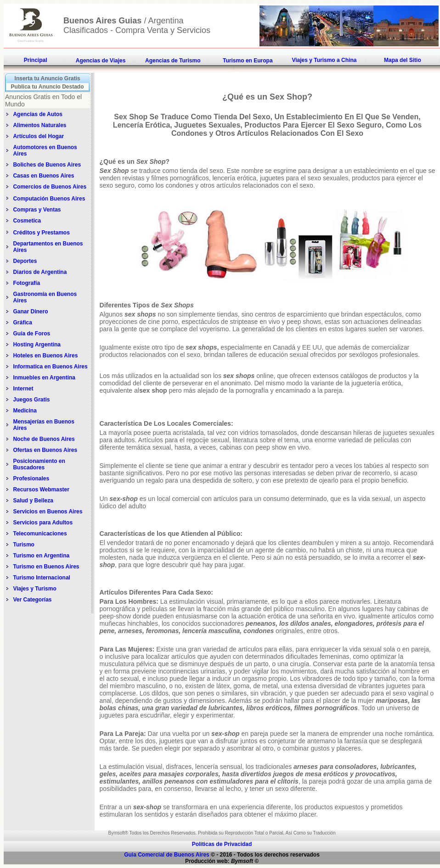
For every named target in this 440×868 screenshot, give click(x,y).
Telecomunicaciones (40, 534)
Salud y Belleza (33, 501)
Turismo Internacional (41, 578)
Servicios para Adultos (43, 523)
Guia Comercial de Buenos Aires (167, 855)
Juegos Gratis (32, 400)
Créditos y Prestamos (41, 233)
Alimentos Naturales (39, 125)
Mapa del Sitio (403, 60)
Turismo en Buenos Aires (46, 567)
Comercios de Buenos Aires (50, 187)
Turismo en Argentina (41, 556)
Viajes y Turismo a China (324, 60)
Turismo (23, 545)
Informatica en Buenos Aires (50, 367)
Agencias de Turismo (173, 61)
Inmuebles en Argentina (44, 378)
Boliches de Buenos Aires (47, 165)
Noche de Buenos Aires (44, 439)
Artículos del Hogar (38, 136)
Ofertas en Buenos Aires (45, 450)
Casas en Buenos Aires (44, 176)
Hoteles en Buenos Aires (45, 356)
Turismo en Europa (248, 61)
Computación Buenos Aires (49, 199)
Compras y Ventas (37, 210)
